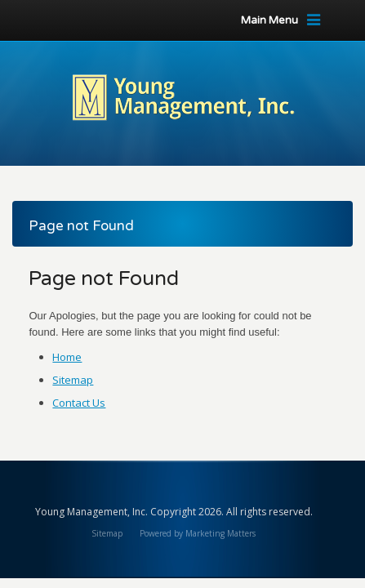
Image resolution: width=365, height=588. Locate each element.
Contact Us (79, 403)
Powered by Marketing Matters (198, 533)
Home (67, 357)
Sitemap (73, 380)
